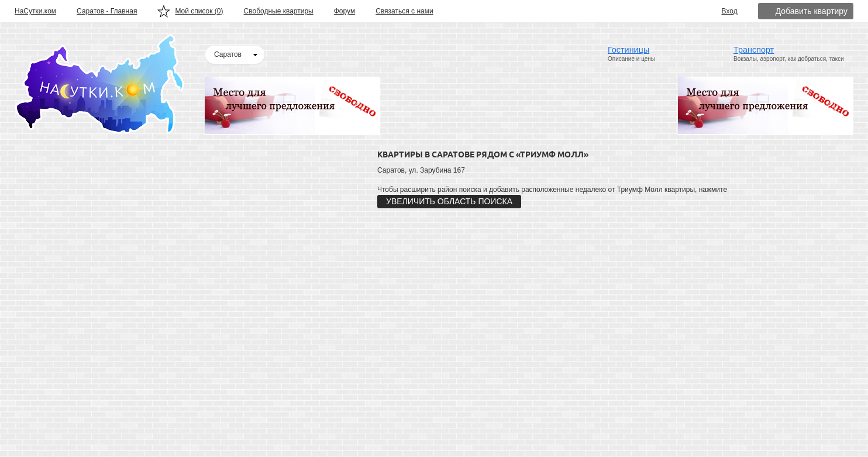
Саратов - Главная (107, 11)
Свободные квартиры (279, 11)
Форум (345, 11)
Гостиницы (628, 50)
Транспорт (754, 50)
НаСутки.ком (35, 11)
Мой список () (199, 11)
